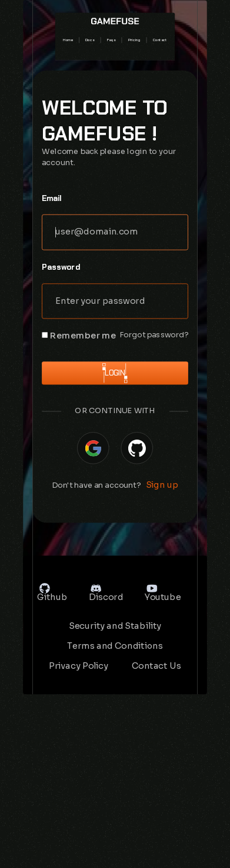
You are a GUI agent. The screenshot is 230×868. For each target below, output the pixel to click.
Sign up (162, 485)
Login (115, 373)
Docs (90, 40)
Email (52, 198)
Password (61, 267)
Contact (160, 40)
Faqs (111, 40)
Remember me (83, 336)
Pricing (134, 40)
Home (68, 40)
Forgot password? (154, 336)
